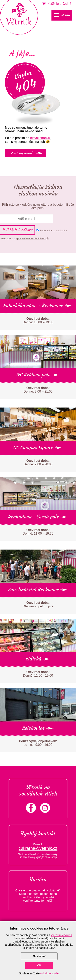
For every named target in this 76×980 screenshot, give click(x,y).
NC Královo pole (38, 375)
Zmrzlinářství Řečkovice (38, 590)
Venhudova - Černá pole (38, 517)
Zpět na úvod (22, 153)
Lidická (38, 659)
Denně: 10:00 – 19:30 (38, 320)
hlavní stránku (40, 138)
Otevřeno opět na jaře (38, 604)
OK (39, 965)
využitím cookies (62, 935)
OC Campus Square (38, 448)
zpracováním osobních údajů (32, 238)
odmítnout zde (49, 973)
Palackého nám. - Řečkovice (38, 306)
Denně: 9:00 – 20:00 (38, 462)
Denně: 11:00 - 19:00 (38, 674)
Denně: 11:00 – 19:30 (38, 532)
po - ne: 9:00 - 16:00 (38, 743)
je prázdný (59, 4)
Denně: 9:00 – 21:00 (38, 390)
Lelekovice (38, 728)
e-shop (53, 857)
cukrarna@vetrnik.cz (38, 848)
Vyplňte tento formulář (38, 901)
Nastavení (39, 956)
